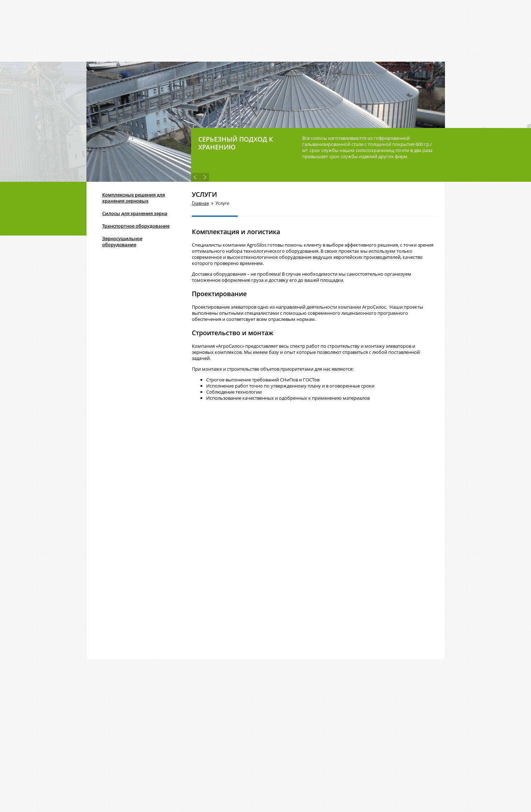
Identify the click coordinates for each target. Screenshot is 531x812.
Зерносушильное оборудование (122, 241)
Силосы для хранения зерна (135, 213)
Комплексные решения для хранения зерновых (134, 198)
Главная (200, 203)
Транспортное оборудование (136, 226)
